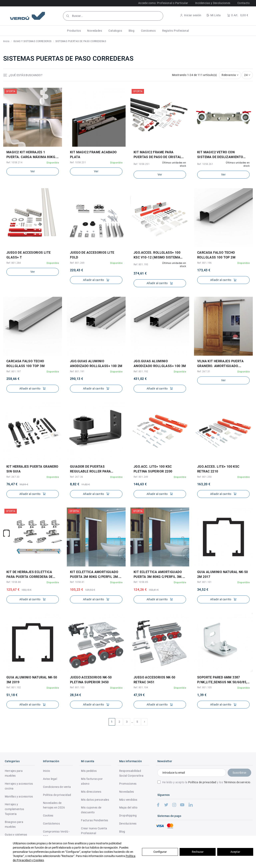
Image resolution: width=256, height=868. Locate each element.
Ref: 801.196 (204, 263)
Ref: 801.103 (77, 687)
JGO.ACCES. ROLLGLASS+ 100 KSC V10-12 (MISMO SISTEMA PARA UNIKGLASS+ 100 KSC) (157, 255)
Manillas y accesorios (19, 796)
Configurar (160, 852)
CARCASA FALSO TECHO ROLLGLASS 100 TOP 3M (25, 364)
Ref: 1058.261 (205, 164)
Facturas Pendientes (95, 820)
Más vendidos (128, 800)
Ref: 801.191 (77, 371)
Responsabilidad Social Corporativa (131, 773)
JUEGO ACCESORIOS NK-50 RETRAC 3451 (154, 680)
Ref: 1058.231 (78, 162)
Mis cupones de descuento (91, 810)
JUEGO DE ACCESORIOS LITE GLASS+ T (29, 255)
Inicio (46, 771)
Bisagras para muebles (14, 824)
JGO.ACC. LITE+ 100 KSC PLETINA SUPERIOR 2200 (153, 469)
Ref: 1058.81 (77, 582)
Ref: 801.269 (77, 263)
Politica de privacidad (57, 795)
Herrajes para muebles (14, 773)
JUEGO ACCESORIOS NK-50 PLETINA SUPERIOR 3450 (91, 680)
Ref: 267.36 (76, 477)
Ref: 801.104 (141, 687)
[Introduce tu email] (192, 773)
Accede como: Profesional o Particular (163, 3)
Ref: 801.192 (141, 371)
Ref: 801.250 (204, 477)
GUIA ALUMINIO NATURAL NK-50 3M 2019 (32, 680)
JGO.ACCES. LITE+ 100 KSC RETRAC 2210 (218, 469)
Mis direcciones (91, 792)
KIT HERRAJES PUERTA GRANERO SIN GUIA (32, 469)
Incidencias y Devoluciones (213, 3)
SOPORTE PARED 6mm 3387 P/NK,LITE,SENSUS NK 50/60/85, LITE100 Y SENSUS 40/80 (222, 680)
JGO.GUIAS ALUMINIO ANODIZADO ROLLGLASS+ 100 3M (160, 364)
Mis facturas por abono (92, 781)
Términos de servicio (237, 782)
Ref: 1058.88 (14, 582)
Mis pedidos (89, 771)
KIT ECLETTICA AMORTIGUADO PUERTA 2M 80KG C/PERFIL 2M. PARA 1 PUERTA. (94, 575)
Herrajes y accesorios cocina (19, 786)
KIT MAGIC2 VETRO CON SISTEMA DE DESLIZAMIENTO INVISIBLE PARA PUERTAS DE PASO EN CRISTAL (220, 155)
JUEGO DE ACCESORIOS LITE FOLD (92, 255)
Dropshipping (128, 816)
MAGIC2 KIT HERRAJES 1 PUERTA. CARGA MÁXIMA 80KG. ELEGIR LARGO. (31, 155)
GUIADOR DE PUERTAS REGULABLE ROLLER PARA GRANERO (90, 469)
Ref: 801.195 (141, 264)
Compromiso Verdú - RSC (56, 834)
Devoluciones (128, 824)
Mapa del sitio (128, 807)
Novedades (127, 792)
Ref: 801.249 (141, 477)
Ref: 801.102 (14, 687)
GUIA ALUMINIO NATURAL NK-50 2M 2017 (223, 574)
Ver (33, 171)
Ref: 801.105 (204, 687)
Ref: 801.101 (204, 582)
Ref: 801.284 (14, 263)
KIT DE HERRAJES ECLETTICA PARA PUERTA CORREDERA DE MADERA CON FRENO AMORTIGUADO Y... (30, 575)
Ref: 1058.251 (142, 164)
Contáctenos (51, 824)
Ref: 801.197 (14, 371)
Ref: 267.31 (204, 371)
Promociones (128, 784)
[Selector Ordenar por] (230, 75)
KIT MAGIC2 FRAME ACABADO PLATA (93, 155)
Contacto (243, 3)
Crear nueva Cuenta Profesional (94, 831)
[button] (74, 31)
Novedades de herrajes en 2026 (54, 805)
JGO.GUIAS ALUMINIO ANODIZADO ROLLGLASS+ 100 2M (96, 364)
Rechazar (198, 852)
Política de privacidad (202, 782)
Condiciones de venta (57, 787)
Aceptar (235, 852)
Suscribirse (239, 773)
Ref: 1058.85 (141, 582)
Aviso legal (50, 779)
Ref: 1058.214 (14, 162)
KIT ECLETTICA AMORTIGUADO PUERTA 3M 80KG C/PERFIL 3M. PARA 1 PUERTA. (158, 575)
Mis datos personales (95, 800)
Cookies (48, 816)
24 (247, 75)
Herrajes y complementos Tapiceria (14, 809)
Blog (122, 832)
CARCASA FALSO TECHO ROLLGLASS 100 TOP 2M (216, 255)
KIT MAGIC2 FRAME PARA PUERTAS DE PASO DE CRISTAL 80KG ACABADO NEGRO (157, 155)
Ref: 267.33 (13, 477)
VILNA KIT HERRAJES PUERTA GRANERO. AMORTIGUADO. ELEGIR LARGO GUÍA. (220, 364)
